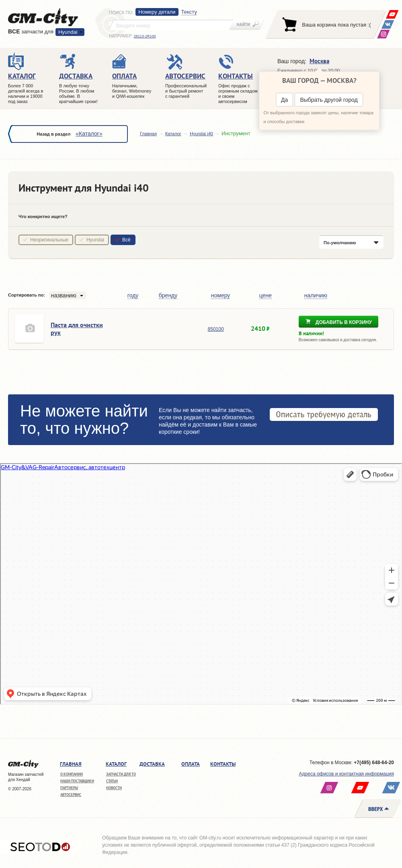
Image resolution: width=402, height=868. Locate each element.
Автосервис (71, 795)
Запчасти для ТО (121, 774)
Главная (148, 134)
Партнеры (69, 788)
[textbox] (171, 25)
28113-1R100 (145, 36)
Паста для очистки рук (77, 329)
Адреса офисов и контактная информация (347, 774)
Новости (114, 788)
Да (284, 100)
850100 (216, 329)
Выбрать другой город (329, 100)
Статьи (112, 781)
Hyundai (68, 32)
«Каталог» (89, 134)
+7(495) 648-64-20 (374, 763)
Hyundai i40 (201, 134)
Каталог (173, 134)
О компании (72, 774)
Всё (126, 240)
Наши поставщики (77, 781)
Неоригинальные (49, 240)
